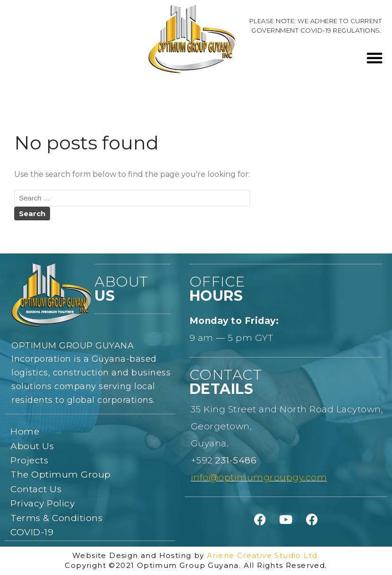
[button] (375, 58)
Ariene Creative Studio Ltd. (263, 555)
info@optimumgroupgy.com (259, 477)
